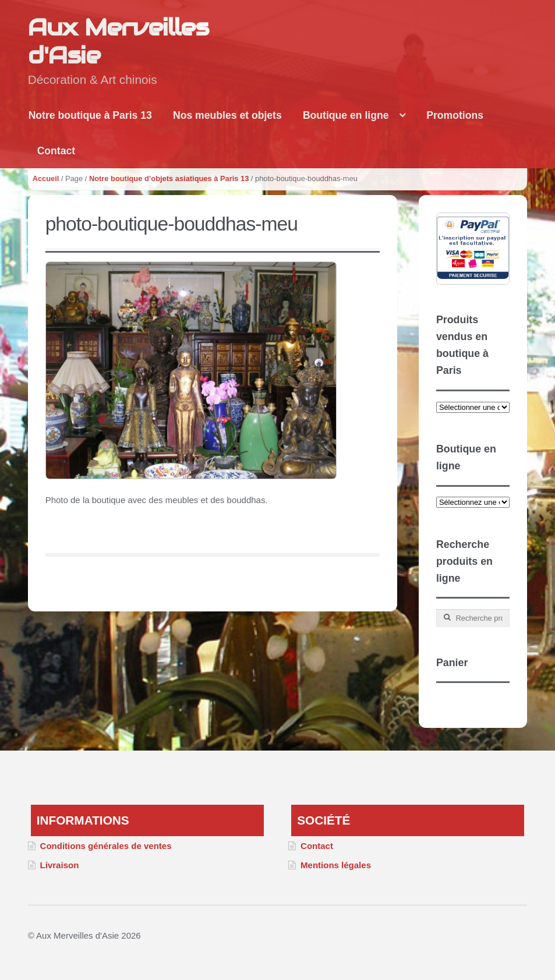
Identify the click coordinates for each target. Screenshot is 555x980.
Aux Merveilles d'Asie (118, 41)
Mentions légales (336, 865)
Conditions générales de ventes (106, 846)
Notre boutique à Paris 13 (90, 115)
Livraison (60, 865)
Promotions (455, 115)
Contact (56, 151)
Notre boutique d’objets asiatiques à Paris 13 (169, 178)
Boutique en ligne (346, 115)
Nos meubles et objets (227, 115)
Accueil (46, 178)
